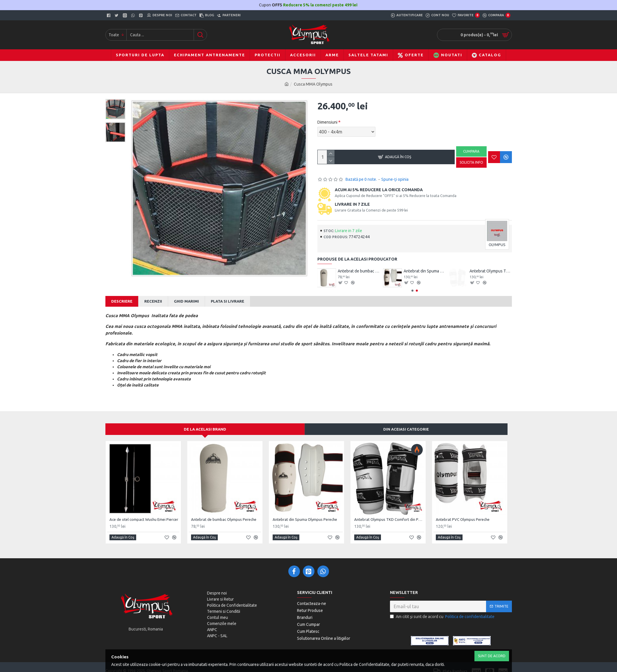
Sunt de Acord (492, 656)
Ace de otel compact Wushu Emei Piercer (359, 271)
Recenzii (153, 301)
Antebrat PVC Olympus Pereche (463, 512)
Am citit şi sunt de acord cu (443, 609)
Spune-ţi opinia (395, 179)
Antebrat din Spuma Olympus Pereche (491, 271)
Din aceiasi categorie (406, 422)
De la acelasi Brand (205, 422)
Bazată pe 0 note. (361, 179)
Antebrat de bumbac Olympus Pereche (425, 271)
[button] (412, 291)
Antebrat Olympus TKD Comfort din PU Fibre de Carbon (389, 512)
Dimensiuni (327, 122)
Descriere (122, 301)
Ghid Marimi (186, 301)
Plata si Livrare (227, 301)
